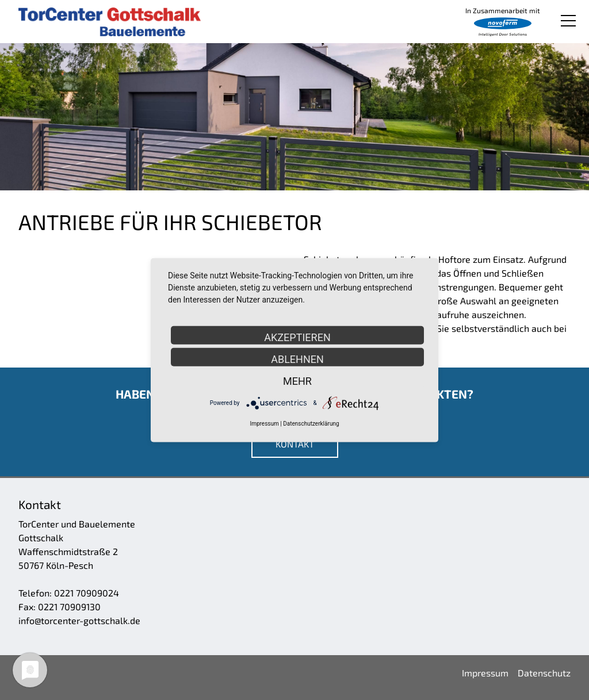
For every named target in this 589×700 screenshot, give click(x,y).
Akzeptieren (297, 337)
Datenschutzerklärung (311, 424)
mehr (297, 380)
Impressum (264, 424)
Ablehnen (297, 359)
